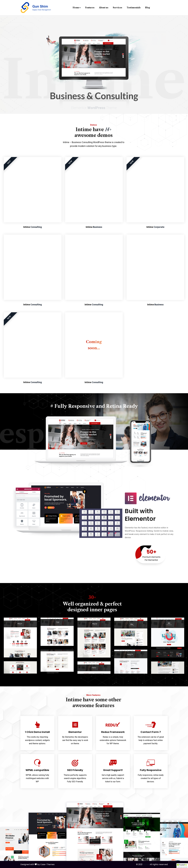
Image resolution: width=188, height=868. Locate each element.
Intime (146, 864)
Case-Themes (47, 864)
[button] (182, 866)
